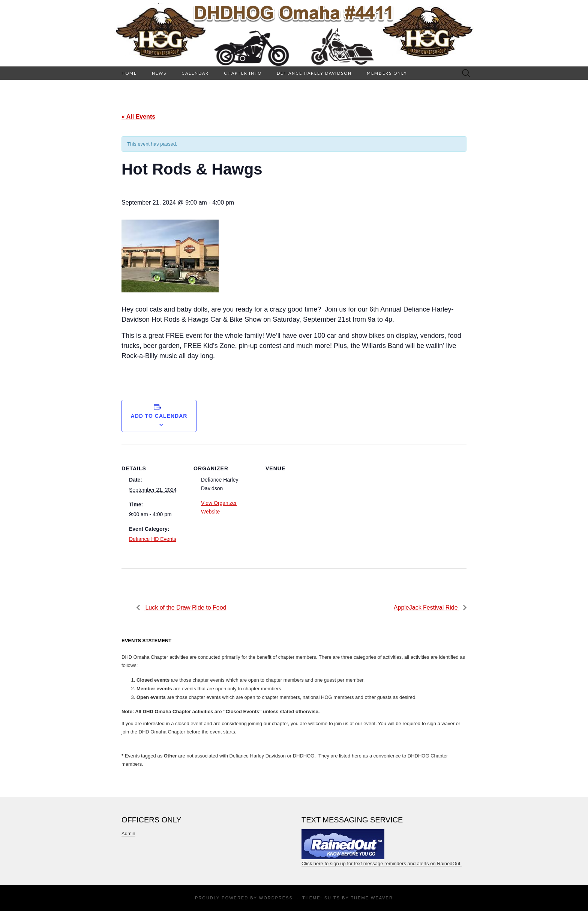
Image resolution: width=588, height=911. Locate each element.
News (159, 73)
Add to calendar (159, 416)
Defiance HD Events (153, 539)
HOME (129, 73)
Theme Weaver (372, 898)
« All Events (138, 117)
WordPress (276, 898)
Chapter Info (243, 73)
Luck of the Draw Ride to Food (185, 608)
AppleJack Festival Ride (427, 608)
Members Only (387, 73)
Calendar (195, 73)
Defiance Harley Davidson (314, 73)
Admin (128, 833)
